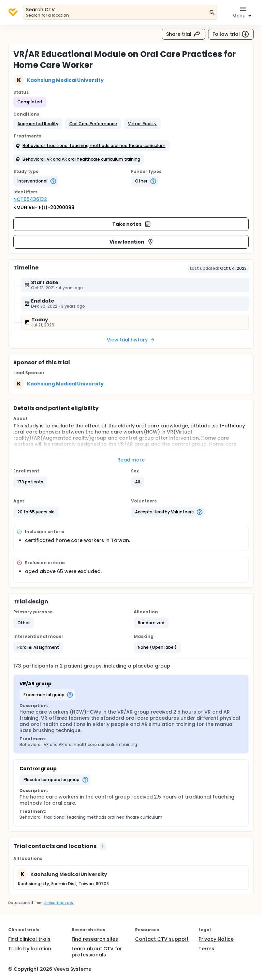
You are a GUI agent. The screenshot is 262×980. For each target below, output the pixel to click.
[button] (38, 124)
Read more (131, 460)
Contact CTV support (162, 939)
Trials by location (30, 949)
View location (132, 242)
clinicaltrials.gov (58, 903)
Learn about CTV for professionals (97, 952)
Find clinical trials (29, 939)
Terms (206, 949)
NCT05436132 (30, 199)
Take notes (132, 224)
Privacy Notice (216, 939)
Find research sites (95, 939)
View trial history (131, 340)
